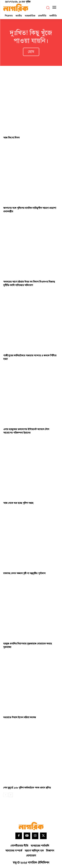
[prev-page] (5, 795)
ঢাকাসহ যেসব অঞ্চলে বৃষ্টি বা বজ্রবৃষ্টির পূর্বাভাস (24, 573)
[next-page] (11, 795)
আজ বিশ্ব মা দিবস (11, 138)
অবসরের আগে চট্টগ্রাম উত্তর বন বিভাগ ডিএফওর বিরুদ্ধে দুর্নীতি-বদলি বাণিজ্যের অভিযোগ (29, 284)
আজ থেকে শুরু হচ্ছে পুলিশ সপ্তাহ (18, 503)
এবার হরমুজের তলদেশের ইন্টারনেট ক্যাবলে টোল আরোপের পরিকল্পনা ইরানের (26, 431)
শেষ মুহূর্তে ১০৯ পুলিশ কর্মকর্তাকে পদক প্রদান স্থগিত (27, 788)
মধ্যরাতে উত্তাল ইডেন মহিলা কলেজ (20, 717)
